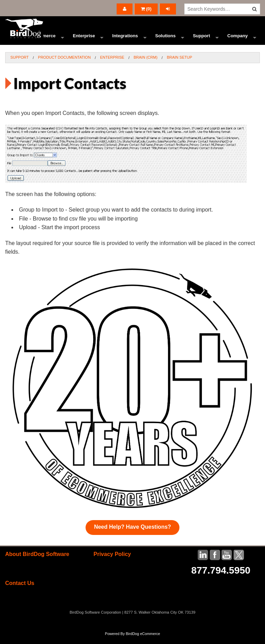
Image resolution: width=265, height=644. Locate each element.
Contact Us (20, 591)
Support (202, 40)
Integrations (125, 40)
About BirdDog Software (37, 562)
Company (238, 40)
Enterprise (84, 40)
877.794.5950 (221, 578)
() (146, 9)
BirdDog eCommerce (143, 641)
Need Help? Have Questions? (132, 534)
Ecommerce (43, 40)
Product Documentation (64, 65)
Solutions (165, 40)
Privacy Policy (112, 562)
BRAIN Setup (179, 65)
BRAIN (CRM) (145, 65)
